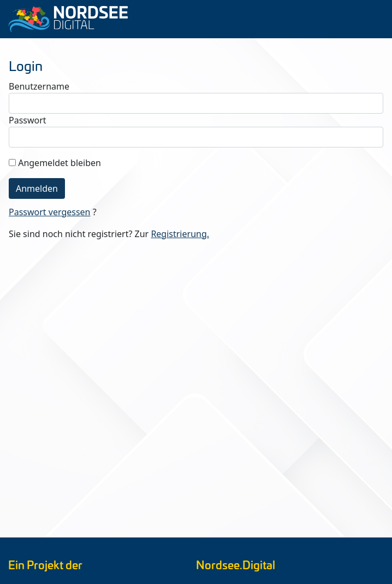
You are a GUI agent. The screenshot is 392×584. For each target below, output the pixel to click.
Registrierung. (180, 234)
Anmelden (37, 188)
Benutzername (39, 86)
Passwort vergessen (50, 212)
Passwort (28, 120)
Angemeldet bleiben (60, 163)
